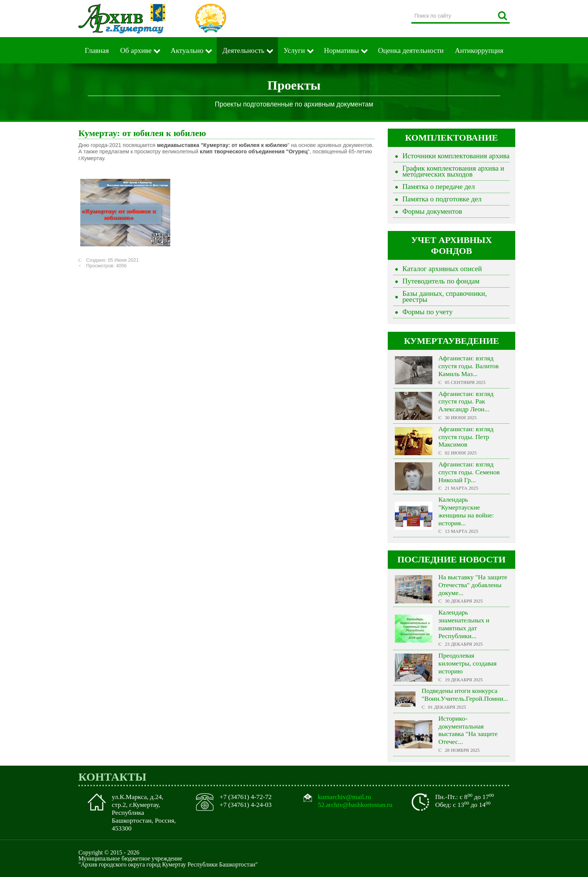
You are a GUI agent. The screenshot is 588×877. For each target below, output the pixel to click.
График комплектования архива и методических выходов (453, 171)
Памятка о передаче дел (439, 187)
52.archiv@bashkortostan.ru (355, 805)
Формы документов (432, 211)
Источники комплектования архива (456, 156)
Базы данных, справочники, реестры (445, 296)
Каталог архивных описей (442, 269)
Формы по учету (427, 312)
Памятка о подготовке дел (442, 199)
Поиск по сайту (412, 9)
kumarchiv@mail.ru (345, 797)
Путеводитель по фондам (441, 281)
